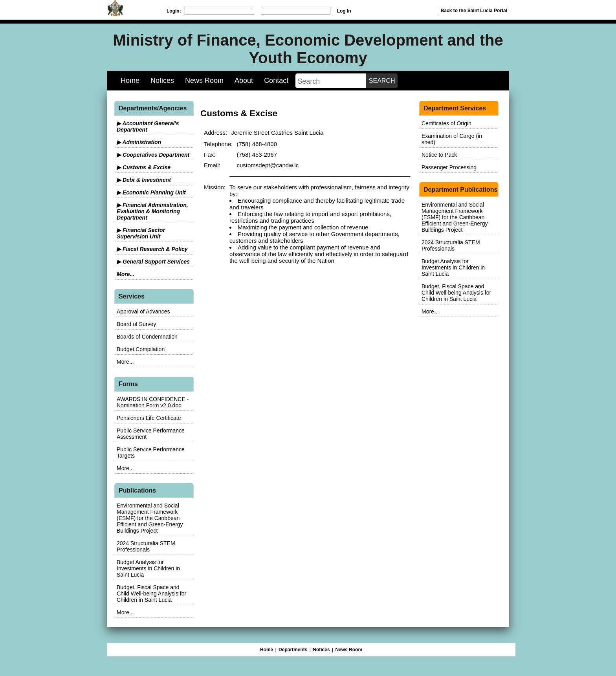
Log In (344, 11)
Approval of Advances (143, 311)
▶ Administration (139, 142)
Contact (276, 81)
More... (126, 274)
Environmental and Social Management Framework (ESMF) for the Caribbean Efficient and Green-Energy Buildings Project (150, 518)
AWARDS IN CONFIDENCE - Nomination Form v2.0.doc (153, 402)
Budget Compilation (141, 349)
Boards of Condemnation (147, 337)
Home (130, 81)
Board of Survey (136, 324)
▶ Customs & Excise (144, 167)
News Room (204, 81)
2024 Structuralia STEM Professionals (146, 546)
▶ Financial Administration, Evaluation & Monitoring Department (152, 211)
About (244, 81)
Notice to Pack (439, 155)
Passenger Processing (449, 167)
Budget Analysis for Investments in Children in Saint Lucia (148, 568)
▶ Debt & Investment (144, 180)
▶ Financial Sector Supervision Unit (141, 233)
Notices (162, 81)
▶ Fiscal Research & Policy (152, 249)
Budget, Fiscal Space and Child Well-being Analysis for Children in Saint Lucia (151, 594)
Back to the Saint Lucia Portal (474, 11)
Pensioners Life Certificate (149, 418)
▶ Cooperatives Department (153, 155)
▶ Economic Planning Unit (151, 192)
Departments (293, 650)
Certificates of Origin (446, 123)
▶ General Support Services (153, 262)
